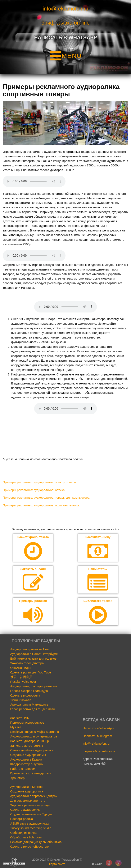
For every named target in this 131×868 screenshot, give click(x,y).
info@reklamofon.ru (66, 9)
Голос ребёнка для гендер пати (32, 709)
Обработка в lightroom (26, 838)
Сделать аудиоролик (25, 810)
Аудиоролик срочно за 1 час (30, 650)
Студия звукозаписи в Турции (31, 814)
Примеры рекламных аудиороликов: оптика (34, 490)
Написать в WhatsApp (98, 728)
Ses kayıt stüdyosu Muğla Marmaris (35, 732)
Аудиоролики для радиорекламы (34, 686)
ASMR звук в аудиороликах (30, 824)
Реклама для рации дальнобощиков (36, 842)
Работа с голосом (23, 769)
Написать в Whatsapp (65, 38)
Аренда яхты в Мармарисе (29, 705)
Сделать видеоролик (25, 695)
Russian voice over (23, 682)
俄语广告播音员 (21, 677)
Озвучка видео (21, 668)
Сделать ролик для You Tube (31, 673)
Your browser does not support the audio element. (34, 181)
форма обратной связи (99, 751)
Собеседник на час (24, 833)
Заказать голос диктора (27, 663)
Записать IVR (20, 718)
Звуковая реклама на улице (30, 805)
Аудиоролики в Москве (26, 787)
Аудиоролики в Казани (26, 760)
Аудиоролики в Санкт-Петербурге (34, 654)
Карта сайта (57, 864)
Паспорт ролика (22, 819)
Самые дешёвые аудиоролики (32, 750)
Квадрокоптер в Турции (27, 764)
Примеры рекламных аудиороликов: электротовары (40, 482)
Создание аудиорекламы (28, 755)
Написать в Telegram (97, 736)
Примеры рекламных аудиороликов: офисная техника (41, 505)
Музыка (16, 727)
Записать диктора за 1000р (30, 741)
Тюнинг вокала (21, 700)
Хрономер (17, 778)
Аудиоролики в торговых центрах (34, 796)
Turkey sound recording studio (31, 828)
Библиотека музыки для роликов (33, 659)
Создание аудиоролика (27, 791)
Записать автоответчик (26, 746)
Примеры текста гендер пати (31, 774)
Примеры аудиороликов (27, 723)
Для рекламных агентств (28, 801)
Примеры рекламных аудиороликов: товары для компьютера (46, 498)
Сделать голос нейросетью (29, 847)
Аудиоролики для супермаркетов (34, 737)
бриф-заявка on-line (66, 23)
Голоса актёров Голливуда (29, 691)
